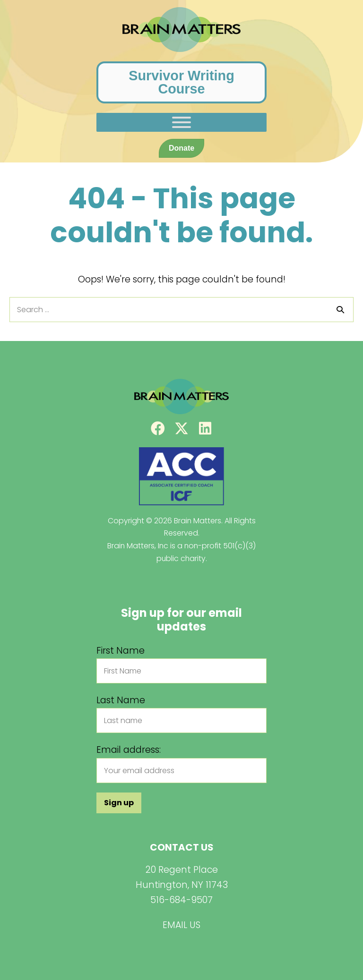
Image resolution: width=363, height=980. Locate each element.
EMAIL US (181, 925)
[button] (158, 428)
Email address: (129, 750)
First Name (121, 651)
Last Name (121, 700)
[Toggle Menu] (181, 122)
